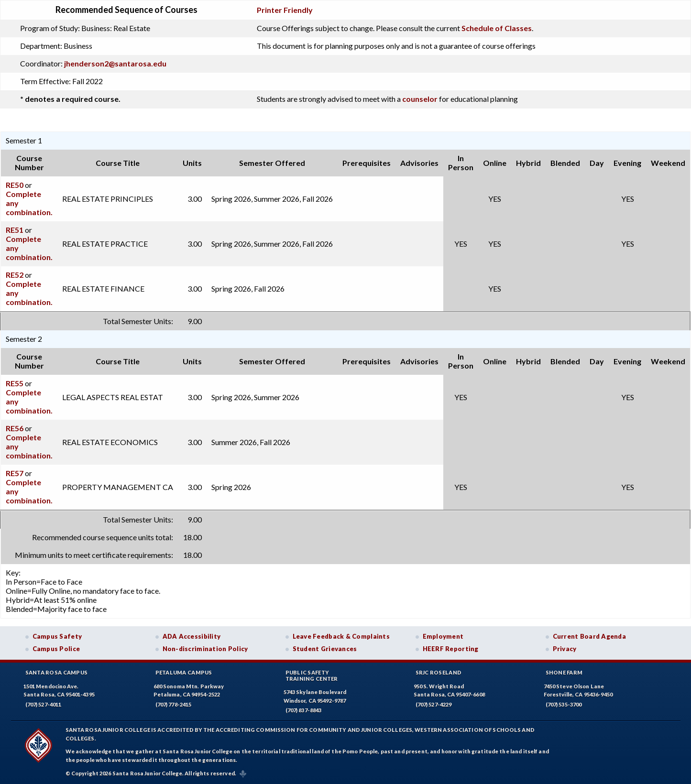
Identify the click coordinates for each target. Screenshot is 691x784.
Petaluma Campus (184, 672)
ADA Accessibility (192, 636)
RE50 (15, 185)
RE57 (15, 473)
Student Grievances (325, 649)
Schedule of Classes (497, 28)
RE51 (15, 230)
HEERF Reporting (451, 649)
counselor (420, 99)
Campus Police (56, 649)
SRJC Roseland (439, 672)
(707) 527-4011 (44, 704)
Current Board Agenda (590, 636)
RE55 (15, 383)
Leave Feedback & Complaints (341, 636)
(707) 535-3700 (564, 704)
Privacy (565, 649)
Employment (443, 636)
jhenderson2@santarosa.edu (115, 63)
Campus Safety (57, 636)
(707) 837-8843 (304, 710)
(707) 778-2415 (174, 704)
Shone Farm (564, 672)
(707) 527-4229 (434, 704)
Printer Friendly (285, 10)
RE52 (15, 275)
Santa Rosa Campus (57, 672)
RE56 (15, 428)
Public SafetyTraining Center (312, 675)
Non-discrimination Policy (205, 649)
